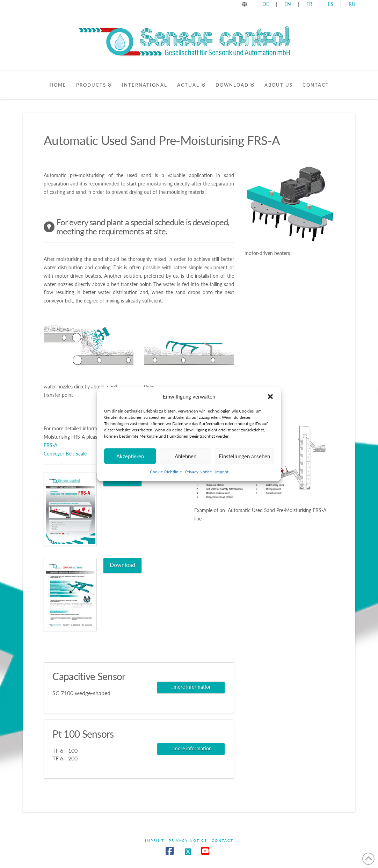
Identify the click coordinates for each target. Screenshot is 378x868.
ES (331, 4)
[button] (270, 404)
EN (288, 4)
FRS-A (50, 445)
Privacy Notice (198, 480)
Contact (223, 840)
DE (266, 4)
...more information (191, 687)
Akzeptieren (130, 464)
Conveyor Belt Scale (65, 454)
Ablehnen (186, 464)
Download (122, 565)
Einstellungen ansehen (244, 464)
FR (309, 4)
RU (352, 4)
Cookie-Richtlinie (166, 480)
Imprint (222, 480)
